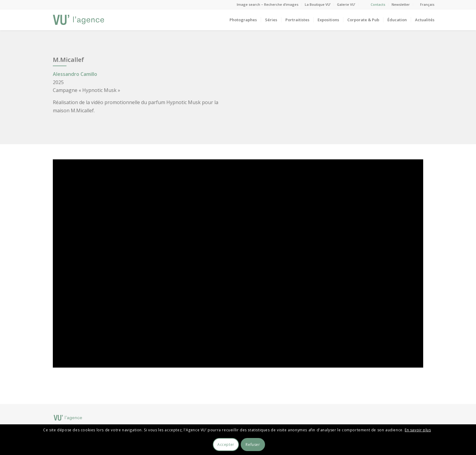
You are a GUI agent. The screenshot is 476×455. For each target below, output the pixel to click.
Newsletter (401, 4)
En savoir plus (418, 430)
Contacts (378, 4)
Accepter (226, 445)
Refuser (253, 445)
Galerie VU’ (346, 4)
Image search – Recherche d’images (268, 4)
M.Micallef (68, 60)
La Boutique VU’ (318, 4)
